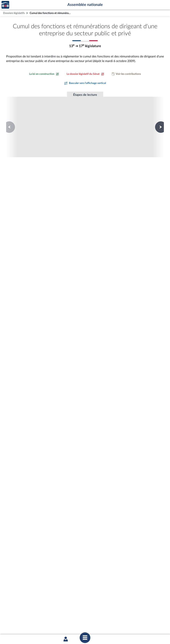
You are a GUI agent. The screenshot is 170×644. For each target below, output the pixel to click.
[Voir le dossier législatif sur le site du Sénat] (85, 74)
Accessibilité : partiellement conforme (64, 625)
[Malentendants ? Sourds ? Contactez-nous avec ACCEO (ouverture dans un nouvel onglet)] (57, 603)
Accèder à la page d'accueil (5, 5)
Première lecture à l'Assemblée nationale (33, 120)
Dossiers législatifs (14, 13)
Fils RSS (119, 625)
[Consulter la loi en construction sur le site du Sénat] (44, 74)
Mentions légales (33, 625)
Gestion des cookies (136, 625)
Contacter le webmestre (100, 625)
